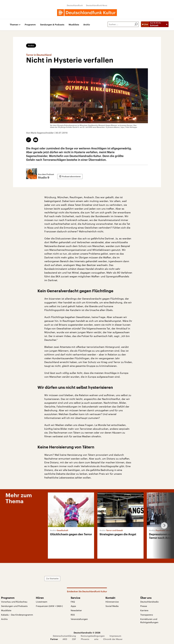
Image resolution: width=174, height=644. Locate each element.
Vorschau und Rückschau (14, 602)
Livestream (42, 602)
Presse (144, 606)
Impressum (115, 636)
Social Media (112, 606)
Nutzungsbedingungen (93, 636)
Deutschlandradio (149, 602)
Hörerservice (112, 602)
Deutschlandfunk (75, 5)
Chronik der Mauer (113, 639)
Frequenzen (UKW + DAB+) (49, 606)
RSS (73, 615)
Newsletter (76, 610)
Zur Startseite (52, 578)
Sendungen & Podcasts (52, 25)
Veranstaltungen (79, 619)
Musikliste (74, 25)
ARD (65, 639)
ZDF (74, 639)
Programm (30, 25)
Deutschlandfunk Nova (97, 5)
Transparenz (147, 615)
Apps (73, 606)
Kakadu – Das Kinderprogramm (17, 615)
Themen (14, 25)
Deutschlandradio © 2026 (87, 633)
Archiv (87, 25)
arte (96, 639)
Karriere (144, 610)
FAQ (73, 602)
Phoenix (85, 639)
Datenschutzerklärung (64, 636)
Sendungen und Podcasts (14, 606)
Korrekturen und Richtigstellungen (149, 621)
